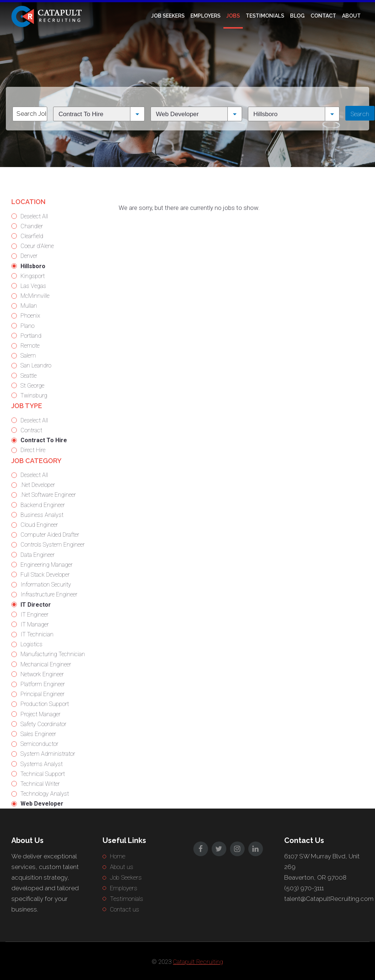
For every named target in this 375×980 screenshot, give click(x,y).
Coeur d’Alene (37, 246)
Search (360, 114)
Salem (28, 356)
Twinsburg (34, 395)
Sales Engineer (38, 734)
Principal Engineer (42, 694)
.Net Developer (38, 485)
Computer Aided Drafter (50, 535)
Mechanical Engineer (46, 664)
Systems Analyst (42, 764)
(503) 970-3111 (304, 888)
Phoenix (30, 316)
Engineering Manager (47, 565)
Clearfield (32, 236)
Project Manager (40, 714)
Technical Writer (40, 784)
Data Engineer (38, 555)
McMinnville (35, 296)
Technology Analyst (45, 794)
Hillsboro (33, 266)
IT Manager (35, 624)
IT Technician (37, 634)
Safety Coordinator (43, 724)
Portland (31, 336)
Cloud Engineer (39, 525)
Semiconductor (39, 744)
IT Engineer (34, 615)
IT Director (36, 605)
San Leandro (36, 365)
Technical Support (43, 774)
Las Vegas (33, 286)
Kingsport (33, 276)
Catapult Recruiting (198, 962)
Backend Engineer (43, 505)
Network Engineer (42, 674)
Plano (27, 326)
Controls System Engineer (53, 545)
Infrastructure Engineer (49, 594)
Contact (323, 16)
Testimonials (265, 16)
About (351, 16)
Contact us (125, 909)
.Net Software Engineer (48, 495)
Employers (205, 16)
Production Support (45, 704)
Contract (31, 430)
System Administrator (48, 754)
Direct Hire (33, 450)
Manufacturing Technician (53, 654)
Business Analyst (42, 515)
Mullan (29, 306)
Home (118, 856)
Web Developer (42, 804)
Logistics (31, 644)
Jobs (233, 16)
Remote (30, 346)
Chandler (32, 226)
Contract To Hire (44, 440)
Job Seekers (168, 16)
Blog (297, 16)
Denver (29, 256)
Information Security (46, 585)
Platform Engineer (43, 684)
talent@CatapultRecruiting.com (329, 899)
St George (32, 386)
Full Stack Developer (45, 575)
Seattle (29, 376)
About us (122, 867)
